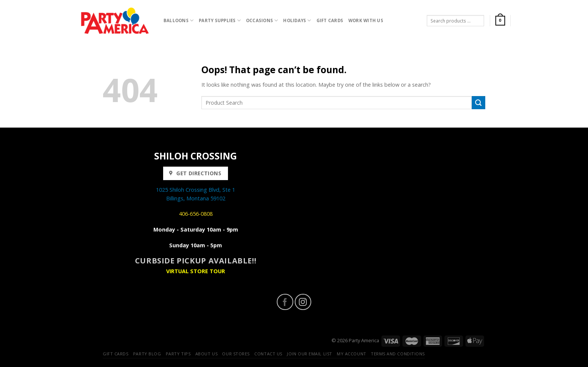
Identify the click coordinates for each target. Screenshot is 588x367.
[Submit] (478, 103)
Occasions (262, 20)
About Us (206, 354)
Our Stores (236, 354)
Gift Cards (330, 20)
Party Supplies (220, 20)
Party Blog (147, 354)
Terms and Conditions (398, 354)
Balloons (178, 20)
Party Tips (178, 354)
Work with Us (366, 20)
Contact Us (268, 354)
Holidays (297, 20)
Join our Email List (309, 354)
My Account (352, 354)
